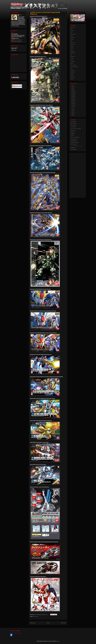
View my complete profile (15, 26)
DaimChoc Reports (74, 125)
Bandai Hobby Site (74, 123)
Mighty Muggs (73, 53)
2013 (73, 108)
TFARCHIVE (73, 132)
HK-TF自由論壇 (73, 127)
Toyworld (72, 76)
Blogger (58, 641)
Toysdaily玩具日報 (73, 141)
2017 (73, 85)
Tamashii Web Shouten (74, 67)
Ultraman (72, 79)
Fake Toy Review (73, 34)
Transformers (73, 77)
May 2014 (73, 101)
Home (48, 623)
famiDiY (72, 36)
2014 (73, 90)
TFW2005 (72, 136)
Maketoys (72, 48)
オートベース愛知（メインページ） (76, 146)
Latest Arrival (36, 616)
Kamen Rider (73, 43)
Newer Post (33, 623)
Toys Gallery (73, 72)
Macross (72, 46)
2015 (73, 88)
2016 (73, 87)
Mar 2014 (73, 104)
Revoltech (72, 60)
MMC (71, 55)
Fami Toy (12, 633)
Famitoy (20, 15)
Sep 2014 (73, 95)
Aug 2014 (73, 97)
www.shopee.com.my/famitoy (16, 40)
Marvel (72, 50)
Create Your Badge (17, 633)
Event (71, 32)
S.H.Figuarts (73, 62)
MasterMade (73, 51)
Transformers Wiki (73, 144)
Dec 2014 (73, 91)
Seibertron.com (73, 130)
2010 (73, 112)
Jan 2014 (73, 106)
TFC (71, 69)
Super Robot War (73, 65)
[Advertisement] (76, 175)
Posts (13, 85)
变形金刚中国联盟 (73, 149)
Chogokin (72, 31)
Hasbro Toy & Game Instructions (76, 129)
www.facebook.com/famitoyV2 (17, 42)
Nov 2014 (73, 92)
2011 (73, 111)
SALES (72, 63)
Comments (14, 87)
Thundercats (73, 70)
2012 (73, 110)
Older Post (63, 623)
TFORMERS (73, 134)
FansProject (72, 38)
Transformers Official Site (75, 142)
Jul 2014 (73, 98)
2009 (73, 114)
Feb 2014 (73, 105)
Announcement (73, 27)
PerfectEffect (73, 57)
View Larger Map (19, 63)
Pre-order (72, 58)
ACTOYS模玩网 (73, 122)
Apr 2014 (73, 102)
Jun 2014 (73, 99)
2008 (73, 115)
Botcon (72, 29)
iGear (71, 41)
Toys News (72, 74)
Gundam (72, 39)
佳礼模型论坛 (73, 148)
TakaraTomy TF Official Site (75, 137)
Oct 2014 (73, 94)
